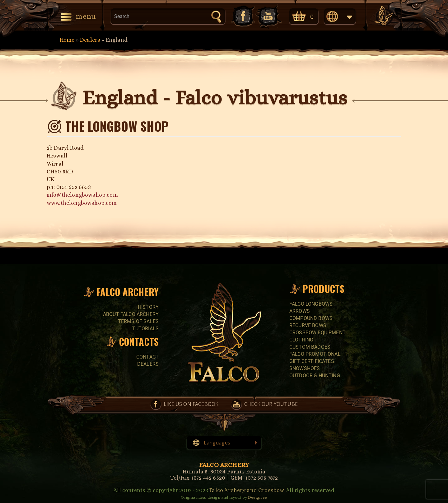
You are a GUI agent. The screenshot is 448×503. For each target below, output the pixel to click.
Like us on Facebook (242, 16)
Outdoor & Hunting (315, 376)
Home (67, 40)
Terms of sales (138, 321)
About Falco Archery (131, 314)
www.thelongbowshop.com (82, 203)
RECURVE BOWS (308, 325)
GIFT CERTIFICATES (312, 361)
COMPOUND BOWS (311, 318)
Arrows (300, 311)
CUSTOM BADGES (310, 347)
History (148, 307)
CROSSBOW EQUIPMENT (317, 333)
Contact (147, 357)
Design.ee (257, 497)
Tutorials (145, 329)
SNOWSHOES (305, 368)
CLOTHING (301, 340)
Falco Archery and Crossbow (246, 490)
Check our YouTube (268, 16)
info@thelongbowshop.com (82, 195)
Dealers (90, 40)
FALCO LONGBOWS (311, 304)
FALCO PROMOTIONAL (315, 354)
